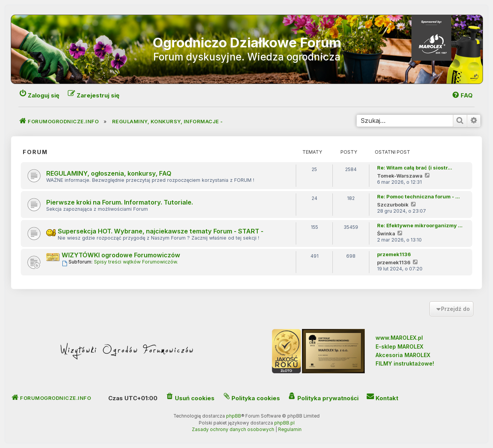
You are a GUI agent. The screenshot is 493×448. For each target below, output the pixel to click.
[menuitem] (462, 95)
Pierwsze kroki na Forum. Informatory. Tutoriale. (120, 202)
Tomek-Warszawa (400, 176)
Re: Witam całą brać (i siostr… (415, 168)
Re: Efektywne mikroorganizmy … (420, 225)
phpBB (234, 416)
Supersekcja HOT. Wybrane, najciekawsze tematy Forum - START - (161, 231)
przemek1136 (394, 254)
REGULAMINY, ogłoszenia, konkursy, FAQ (109, 173)
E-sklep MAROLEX (399, 346)
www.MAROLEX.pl (399, 338)
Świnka (386, 233)
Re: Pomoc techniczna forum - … (418, 196)
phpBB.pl (284, 423)
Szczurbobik (393, 205)
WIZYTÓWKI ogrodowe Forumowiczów (121, 255)
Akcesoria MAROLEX (403, 355)
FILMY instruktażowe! (405, 363)
